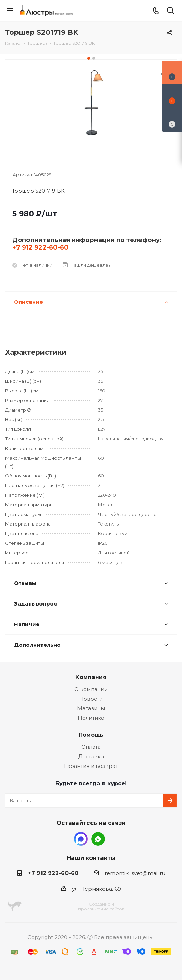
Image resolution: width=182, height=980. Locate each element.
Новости (91, 699)
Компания (91, 677)
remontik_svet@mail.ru (135, 873)
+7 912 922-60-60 (40, 247)
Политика (91, 718)
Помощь (91, 735)
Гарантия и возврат (91, 766)
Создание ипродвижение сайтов (101, 906)
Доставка (91, 756)
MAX (81, 839)
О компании (91, 689)
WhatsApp (98, 839)
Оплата (91, 747)
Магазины (91, 708)
